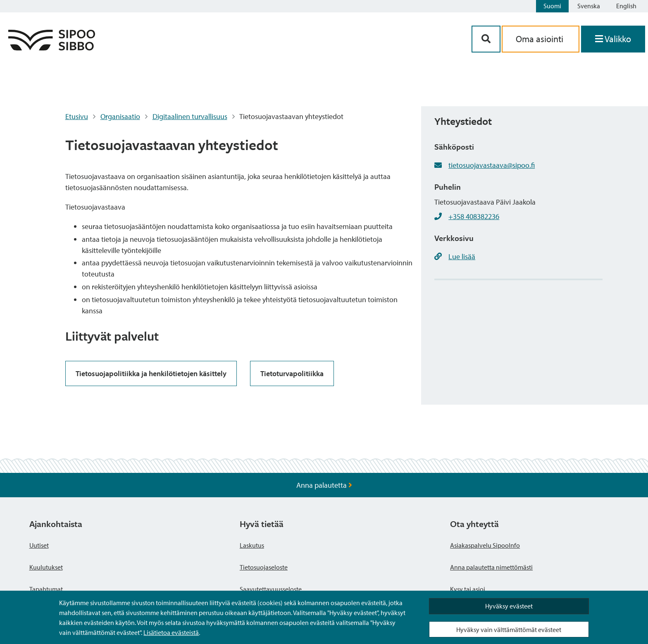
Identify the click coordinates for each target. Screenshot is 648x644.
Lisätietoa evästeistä (171, 632)
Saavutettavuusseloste (271, 589)
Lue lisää (462, 256)
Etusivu (77, 116)
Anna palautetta (324, 485)
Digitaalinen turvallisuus (190, 116)
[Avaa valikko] (613, 39)
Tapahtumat (46, 589)
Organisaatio (120, 116)
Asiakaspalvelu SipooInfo (485, 545)
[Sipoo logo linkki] (52, 48)
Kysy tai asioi (468, 589)
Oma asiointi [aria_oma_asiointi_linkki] (541, 39)
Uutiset (39, 545)
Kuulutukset (46, 567)
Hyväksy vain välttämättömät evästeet (509, 630)
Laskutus (252, 545)
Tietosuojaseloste (264, 567)
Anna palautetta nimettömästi (491, 567)
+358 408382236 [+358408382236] (474, 216)
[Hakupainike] (486, 39)
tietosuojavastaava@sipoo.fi (492, 165)
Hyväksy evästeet (509, 606)
